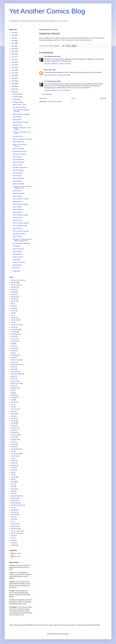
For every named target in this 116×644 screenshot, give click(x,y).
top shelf (13, 512)
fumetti (13, 376)
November (16, 97)
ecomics (13, 362)
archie (13, 292)
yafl (12, 538)
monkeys (14, 440)
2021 (13, 46)
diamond (14, 348)
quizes (13, 470)
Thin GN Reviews (18, 170)
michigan (14, 433)
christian (13, 318)
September (17, 102)
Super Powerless (18, 210)
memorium (14, 428)
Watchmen (14, 526)
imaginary (14, 397)
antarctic (13, 290)
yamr (12, 543)
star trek (13, 489)
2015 (13, 62)
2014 (13, 65)
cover (13, 336)
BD (12, 304)
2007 (13, 84)
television (14, 501)
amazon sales (15, 285)
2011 (13, 73)
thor (12, 508)
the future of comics (17, 505)
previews (14, 465)
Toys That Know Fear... (20, 107)
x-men (13, 536)
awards (13, 294)
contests (13, 332)
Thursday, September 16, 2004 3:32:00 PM (57, 64)
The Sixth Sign (17, 176)
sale (12, 479)
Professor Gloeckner (19, 262)
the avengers (15, 503)
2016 (13, 60)
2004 (13, 92)
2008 (13, 81)
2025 (13, 35)
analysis (13, 287)
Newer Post (43, 98)
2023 (13, 41)
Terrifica (70, 88)
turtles (13, 517)
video (13, 519)
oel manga (14, 456)
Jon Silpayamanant (50, 56)
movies (13, 444)
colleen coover (15, 325)
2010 (13, 76)
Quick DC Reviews (18, 149)
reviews (13, 477)
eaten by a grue (16, 360)
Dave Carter (48, 70)
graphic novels (15, 383)
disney (13, 351)
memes (13, 426)
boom (13, 311)
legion (13, 411)
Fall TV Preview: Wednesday (21, 244)
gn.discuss (14, 381)
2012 (13, 70)
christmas (14, 320)
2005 (13, 89)
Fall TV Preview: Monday (20, 204)
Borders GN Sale (18, 257)
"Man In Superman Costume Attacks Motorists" (76, 40)
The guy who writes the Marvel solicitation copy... (22, 187)
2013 (13, 68)
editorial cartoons (16, 365)
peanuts (13, 461)
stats (12, 491)
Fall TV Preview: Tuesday (20, 199)
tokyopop (14, 510)
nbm (12, 451)
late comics (14, 409)
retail (12, 475)
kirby (12, 407)
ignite (13, 393)
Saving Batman (17, 120)
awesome (14, 297)
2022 (13, 43)
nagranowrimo (15, 449)
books (13, 308)
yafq (12, 540)
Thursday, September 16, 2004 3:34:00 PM (57, 75)
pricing (13, 468)
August (15, 271)
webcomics (14, 529)
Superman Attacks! (18, 184)
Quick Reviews (17, 117)
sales (13, 482)
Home (73, 98)
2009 (13, 78)
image (13, 395)
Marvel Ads (16, 268)
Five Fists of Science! (19, 154)
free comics (14, 372)
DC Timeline (16, 246)
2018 (13, 54)
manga (13, 421)
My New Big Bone (18, 160)
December (16, 94)
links (12, 416)
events (13, 367)
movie (13, 442)
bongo (13, 306)
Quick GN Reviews (18, 142)
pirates (13, 463)
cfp (12, 315)
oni (12, 458)
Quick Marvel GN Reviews (21, 122)
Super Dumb (16, 260)
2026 (13, 33)
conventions (15, 334)
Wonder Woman (16, 533)
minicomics (14, 435)
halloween (14, 388)
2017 (13, 57)
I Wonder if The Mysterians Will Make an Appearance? (22, 240)
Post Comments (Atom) (55, 102)
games (13, 379)
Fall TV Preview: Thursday (21, 231)
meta (12, 430)
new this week (15, 454)
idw (12, 390)
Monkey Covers (17, 125)
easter (13, 358)
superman (14, 498)
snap (12, 484)
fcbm (12, 369)
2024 (13, 38)
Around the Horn (18, 136)
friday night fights (16, 374)
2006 (13, 86)
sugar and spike (16, 496)
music (13, 447)
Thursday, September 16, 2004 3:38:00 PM (57, 90)
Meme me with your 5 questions (22, 139)
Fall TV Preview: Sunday (20, 215)
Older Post (103, 98)
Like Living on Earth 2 (19, 234)
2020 (13, 49)
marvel (13, 423)
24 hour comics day (17, 280)
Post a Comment (47, 94)
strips (13, 493)
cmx (12, 322)
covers (13, 339)
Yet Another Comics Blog (47, 11)
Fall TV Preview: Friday (20, 226)
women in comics (16, 531)
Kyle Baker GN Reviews (20, 168)
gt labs (13, 386)
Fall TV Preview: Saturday (21, 223)
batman (13, 301)
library (13, 414)
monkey (13, 437)
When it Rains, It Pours (20, 104)
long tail (13, 418)
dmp (12, 353)
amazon (13, 283)
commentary (15, 329)
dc (12, 343)
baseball (13, 299)
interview (14, 402)
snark (13, 486)
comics (13, 327)
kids (12, 404)
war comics (14, 524)
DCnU (13, 346)
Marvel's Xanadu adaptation (21, 114)
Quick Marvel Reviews (19, 151)
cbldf (12, 313)
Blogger (66, 634)
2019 (13, 51)
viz (12, 522)
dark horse (14, 341)
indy (12, 400)
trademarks (14, 515)
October (16, 100)
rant (12, 472)
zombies (13, 545)
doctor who (14, 355)
